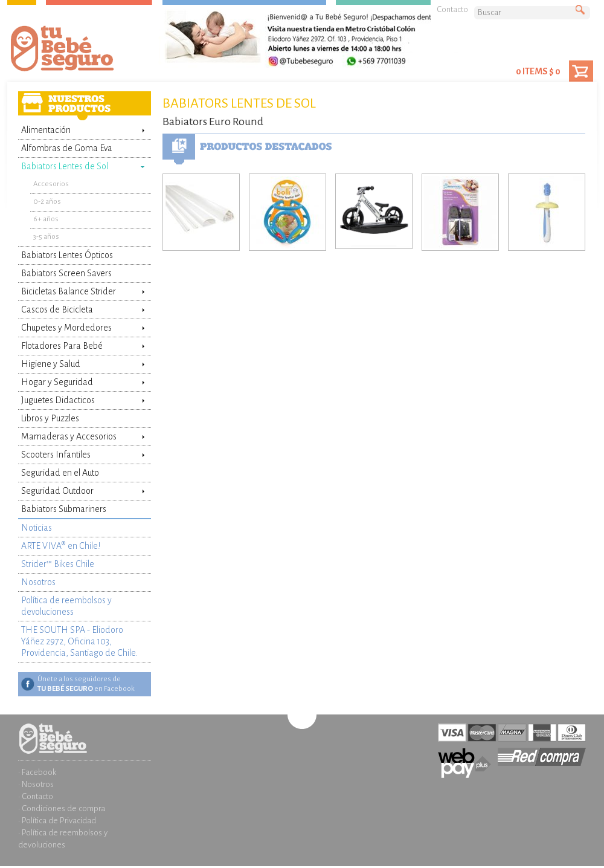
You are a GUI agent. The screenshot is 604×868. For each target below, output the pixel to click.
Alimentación (46, 130)
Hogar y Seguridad (57, 382)
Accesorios (51, 184)
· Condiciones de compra (62, 808)
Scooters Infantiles (56, 455)
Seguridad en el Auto (60, 473)
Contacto (452, 9)
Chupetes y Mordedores (66, 328)
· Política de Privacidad (57, 821)
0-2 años (47, 202)
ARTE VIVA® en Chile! (61, 546)
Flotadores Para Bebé (62, 346)
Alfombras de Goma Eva (67, 148)
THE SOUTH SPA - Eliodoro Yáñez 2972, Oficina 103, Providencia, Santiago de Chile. (79, 641)
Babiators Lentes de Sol (65, 166)
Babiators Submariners (64, 509)
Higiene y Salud (51, 364)
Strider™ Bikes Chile (58, 564)
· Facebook (37, 772)
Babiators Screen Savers (66, 273)
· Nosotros (36, 784)
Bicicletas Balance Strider (69, 291)
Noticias (37, 528)
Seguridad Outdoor (57, 491)
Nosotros (38, 582)
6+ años (46, 219)
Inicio (85, 730)
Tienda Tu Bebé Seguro (82, 51)
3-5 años (46, 237)
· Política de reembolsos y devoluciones (63, 839)
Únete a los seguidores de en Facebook (86, 684)
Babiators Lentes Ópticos (67, 255)
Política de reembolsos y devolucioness (66, 606)
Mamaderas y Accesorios (69, 436)
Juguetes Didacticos (58, 400)
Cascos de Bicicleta (57, 309)
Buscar (583, 10)
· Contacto (36, 796)
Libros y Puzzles (50, 418)
